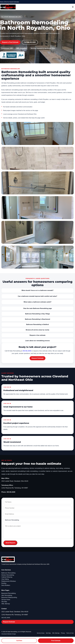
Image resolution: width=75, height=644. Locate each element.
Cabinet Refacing (7, 577)
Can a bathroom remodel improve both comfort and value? (37, 296)
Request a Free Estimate (10, 42)
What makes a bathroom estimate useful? (37, 302)
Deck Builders (6, 585)
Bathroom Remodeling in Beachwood (37, 319)
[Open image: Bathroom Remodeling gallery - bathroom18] (37, 257)
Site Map (4, 602)
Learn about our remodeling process (37, 341)
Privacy (63, 633)
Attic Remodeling (7, 595)
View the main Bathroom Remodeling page (37, 308)
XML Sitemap (6, 604)
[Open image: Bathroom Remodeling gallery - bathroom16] (37, 232)
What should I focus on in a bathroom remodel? (38, 290)
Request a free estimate (37, 335)
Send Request (10, 543)
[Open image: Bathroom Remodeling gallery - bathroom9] (37, 158)
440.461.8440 (27, 351)
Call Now (19, 641)
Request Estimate (37, 358)
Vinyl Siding (5, 579)
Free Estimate (56, 641)
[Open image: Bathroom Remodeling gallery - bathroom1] (37, 133)
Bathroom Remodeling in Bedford (37, 324)
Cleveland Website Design (9, 634)
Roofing (4, 583)
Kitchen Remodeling (8, 575)
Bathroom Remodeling (8, 573)
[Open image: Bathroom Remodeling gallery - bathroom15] (37, 208)
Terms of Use (70, 633)
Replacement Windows (9, 581)
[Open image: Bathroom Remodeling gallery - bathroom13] (37, 183)
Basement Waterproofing (9, 597)
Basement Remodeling (9, 593)
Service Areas (6, 600)
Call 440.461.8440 (30, 42)
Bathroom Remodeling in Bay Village (37, 314)
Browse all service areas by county (37, 330)
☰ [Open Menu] (73, 7)
